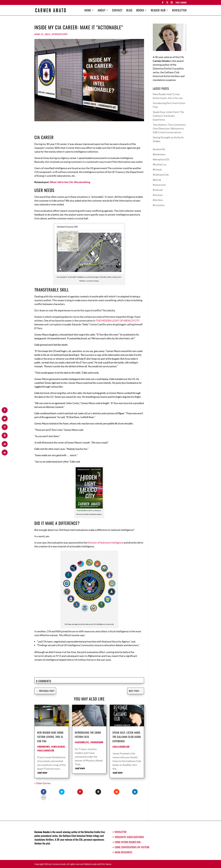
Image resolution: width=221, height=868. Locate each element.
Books (140, 11)
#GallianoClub (46, 750)
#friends (157, 170)
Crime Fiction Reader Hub (128, 842)
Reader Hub (158, 11)
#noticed (158, 190)
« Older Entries (42, 783)
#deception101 (161, 159)
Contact (117, 11)
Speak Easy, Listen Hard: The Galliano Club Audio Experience (127, 737)
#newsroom (97, 742)
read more (42, 772)
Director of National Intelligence (105, 543)
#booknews (43, 747)
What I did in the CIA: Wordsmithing (70, 182)
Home (88, 11)
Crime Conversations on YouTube (132, 847)
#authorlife (82, 742)
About (102, 11)
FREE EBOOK (181, 3)
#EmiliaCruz (58, 747)
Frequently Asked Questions (129, 837)
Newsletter (179, 11)
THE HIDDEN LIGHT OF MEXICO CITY (118, 321)
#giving (157, 180)
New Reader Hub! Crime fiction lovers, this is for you (50, 737)
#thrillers (158, 200)
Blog (129, 11)
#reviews (158, 195)
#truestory (60, 34)
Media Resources (123, 852)
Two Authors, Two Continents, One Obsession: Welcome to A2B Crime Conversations (169, 128)
